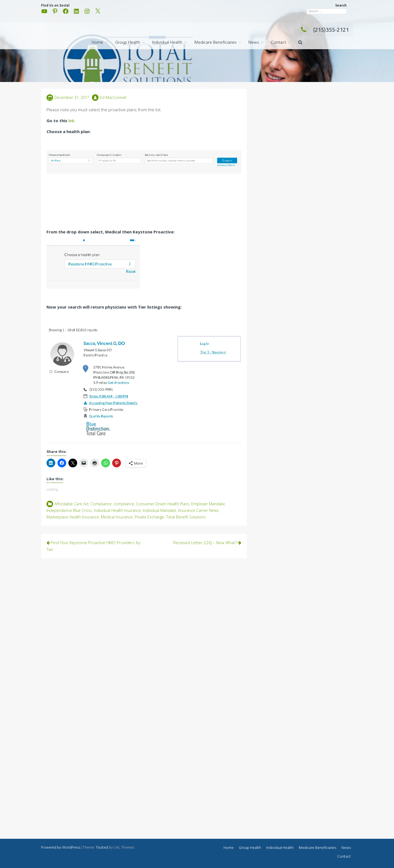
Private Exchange (149, 517)
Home (97, 43)
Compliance (101, 504)
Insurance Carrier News (198, 510)
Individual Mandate (160, 510)
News (254, 43)
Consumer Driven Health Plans (163, 504)
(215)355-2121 (323, 30)
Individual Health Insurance (117, 510)
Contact (279, 43)
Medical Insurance (117, 517)
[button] (300, 43)
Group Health (128, 43)
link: (72, 121)
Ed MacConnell (113, 97)
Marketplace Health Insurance (73, 517)
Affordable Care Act (72, 504)
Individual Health (167, 43)
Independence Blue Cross (69, 510)
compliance (124, 504)
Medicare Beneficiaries (215, 43)
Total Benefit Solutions (186, 517)
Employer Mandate (208, 504)
